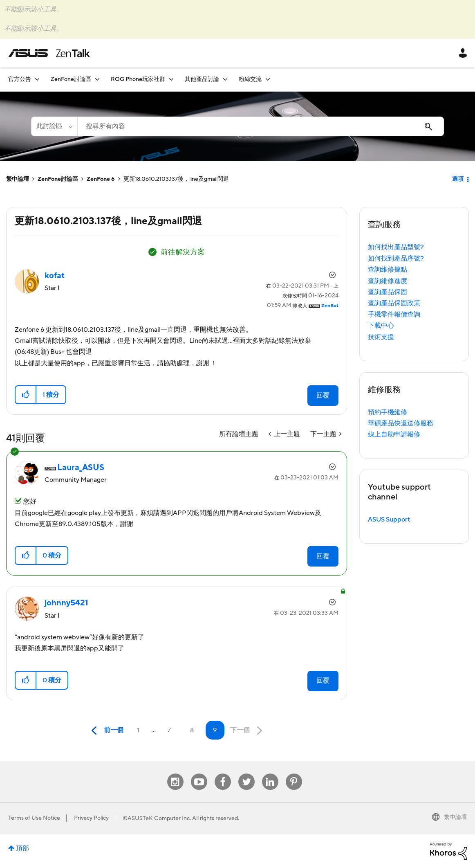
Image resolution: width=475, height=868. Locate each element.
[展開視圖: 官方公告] (37, 79)
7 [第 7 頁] (169, 730)
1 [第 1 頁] (138, 730)
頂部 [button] (22, 848)
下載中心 (381, 326)
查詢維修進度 (388, 281)
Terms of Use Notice (34, 818)
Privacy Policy (91, 818)
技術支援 (381, 337)
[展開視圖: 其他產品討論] (225, 79)
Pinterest (294, 774)
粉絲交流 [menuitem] (250, 79)
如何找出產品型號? (396, 247)
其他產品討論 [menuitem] (202, 79)
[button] (26, 395)
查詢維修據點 (388, 270)
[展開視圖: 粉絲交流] (268, 79)
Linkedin (270, 774)
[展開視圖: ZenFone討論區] (97, 79)
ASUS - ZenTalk (49, 53)
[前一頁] (105, 731)
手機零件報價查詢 (394, 315)
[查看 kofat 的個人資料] (55, 276)
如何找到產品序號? (396, 259)
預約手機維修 (388, 412)
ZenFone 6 (101, 179)
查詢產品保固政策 (394, 303)
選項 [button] (458, 179)
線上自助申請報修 (394, 434)
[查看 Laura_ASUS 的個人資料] (81, 468)
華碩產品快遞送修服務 (401, 423)
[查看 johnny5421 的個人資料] (66, 603)
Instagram (175, 774)
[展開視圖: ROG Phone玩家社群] (171, 79)
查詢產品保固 (388, 292)
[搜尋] (261, 126)
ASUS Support (389, 519)
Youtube (199, 774)
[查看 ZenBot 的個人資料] (330, 306)
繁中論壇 (18, 179)
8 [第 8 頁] (192, 730)
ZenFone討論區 (58, 179)
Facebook (223, 774)
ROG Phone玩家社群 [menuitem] (138, 79)
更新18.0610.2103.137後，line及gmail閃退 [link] (176, 179)
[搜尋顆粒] (54, 126)
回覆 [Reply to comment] (323, 556)
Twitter (246, 774)
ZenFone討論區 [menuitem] (71, 79)
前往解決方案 (183, 252)
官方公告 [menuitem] (20, 79)
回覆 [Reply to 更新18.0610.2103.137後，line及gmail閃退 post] (323, 396)
